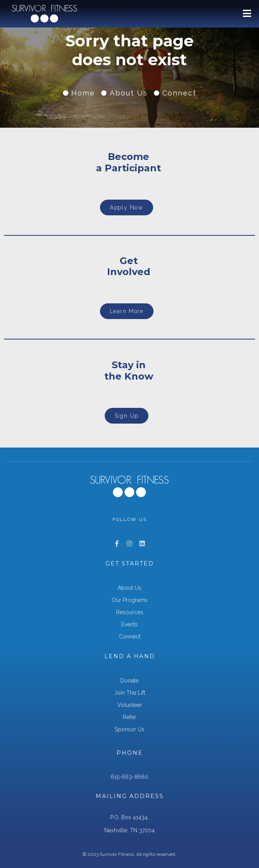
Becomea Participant (129, 162)
